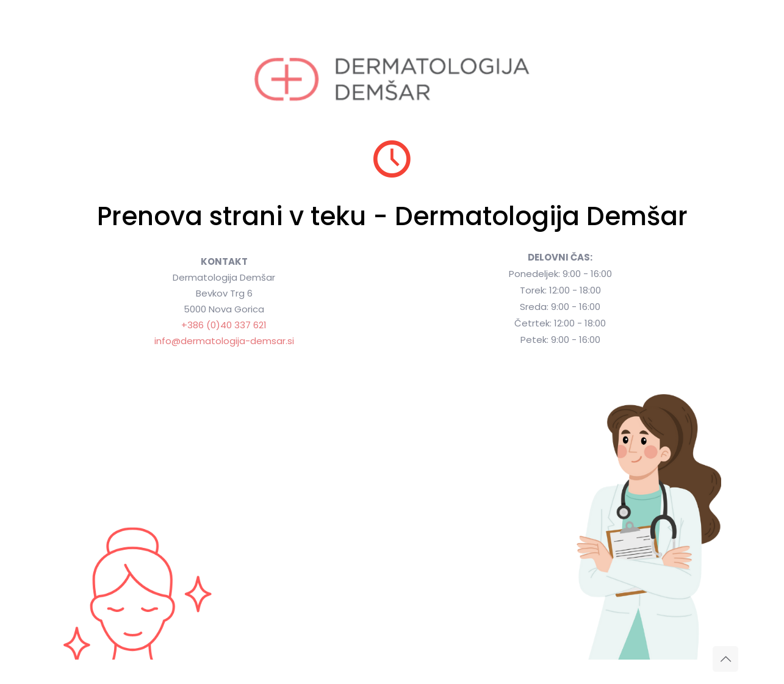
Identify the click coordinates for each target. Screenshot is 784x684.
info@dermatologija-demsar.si (224, 341)
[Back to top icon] (725, 659)
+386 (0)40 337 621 (224, 325)
